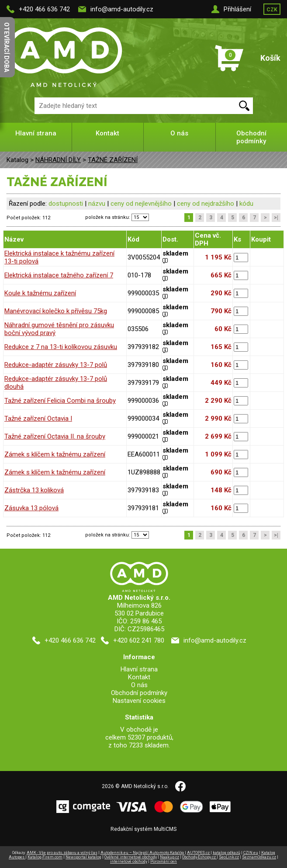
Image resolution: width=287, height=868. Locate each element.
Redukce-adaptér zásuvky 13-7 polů (56, 365)
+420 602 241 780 (139, 640)
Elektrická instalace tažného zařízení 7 (59, 275)
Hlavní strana (36, 133)
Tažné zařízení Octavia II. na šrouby (55, 436)
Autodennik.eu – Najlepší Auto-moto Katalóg (143, 853)
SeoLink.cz (229, 857)
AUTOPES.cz (199, 853)
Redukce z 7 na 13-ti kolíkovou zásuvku (61, 347)
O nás (179, 133)
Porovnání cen (164, 861)
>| (276, 218)
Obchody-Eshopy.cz (199, 857)
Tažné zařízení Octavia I (38, 418)
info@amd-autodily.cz (122, 9)
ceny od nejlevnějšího (141, 204)
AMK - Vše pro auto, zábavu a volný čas (62, 853)
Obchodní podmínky (251, 137)
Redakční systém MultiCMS (143, 829)
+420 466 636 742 (44, 9)
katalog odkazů (226, 853)
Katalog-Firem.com (45, 857)
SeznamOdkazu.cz (259, 857)
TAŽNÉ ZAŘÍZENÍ (113, 160)
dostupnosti (66, 204)
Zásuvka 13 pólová (31, 508)
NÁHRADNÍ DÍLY (58, 160)
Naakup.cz (169, 857)
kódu (246, 204)
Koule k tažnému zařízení (40, 293)
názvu (97, 204)
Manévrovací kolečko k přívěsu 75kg (56, 311)
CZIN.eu (251, 853)
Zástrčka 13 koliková (34, 490)
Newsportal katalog (83, 857)
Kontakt (107, 133)
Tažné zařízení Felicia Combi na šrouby (60, 401)
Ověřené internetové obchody (131, 857)
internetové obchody (129, 861)
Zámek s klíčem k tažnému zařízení (55, 454)
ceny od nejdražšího (206, 204)
